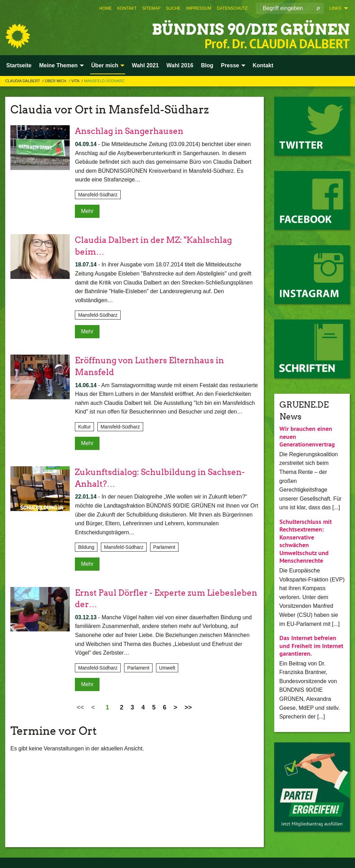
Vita (76, 81)
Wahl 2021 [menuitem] (145, 65)
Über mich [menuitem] (105, 65)
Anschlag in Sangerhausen (129, 131)
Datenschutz (232, 8)
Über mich (56, 81)
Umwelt (167, 668)
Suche (173, 8)
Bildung (86, 547)
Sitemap (151, 8)
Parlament (164, 547)
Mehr (87, 211)
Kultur (84, 427)
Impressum (199, 8)
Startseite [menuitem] (19, 65)
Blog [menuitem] (207, 65)
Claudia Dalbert (23, 81)
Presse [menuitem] (230, 65)
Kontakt (127, 8)
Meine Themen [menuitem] (58, 65)
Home (105, 8)
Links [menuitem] (335, 8)
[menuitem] (105, 8)
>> (188, 707)
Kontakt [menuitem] (263, 65)
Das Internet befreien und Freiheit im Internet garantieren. (311, 646)
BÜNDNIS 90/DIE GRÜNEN (249, 29)
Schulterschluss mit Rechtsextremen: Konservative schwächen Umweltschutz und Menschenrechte (306, 541)
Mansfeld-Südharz (105, 81)
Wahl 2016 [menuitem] (180, 65)
